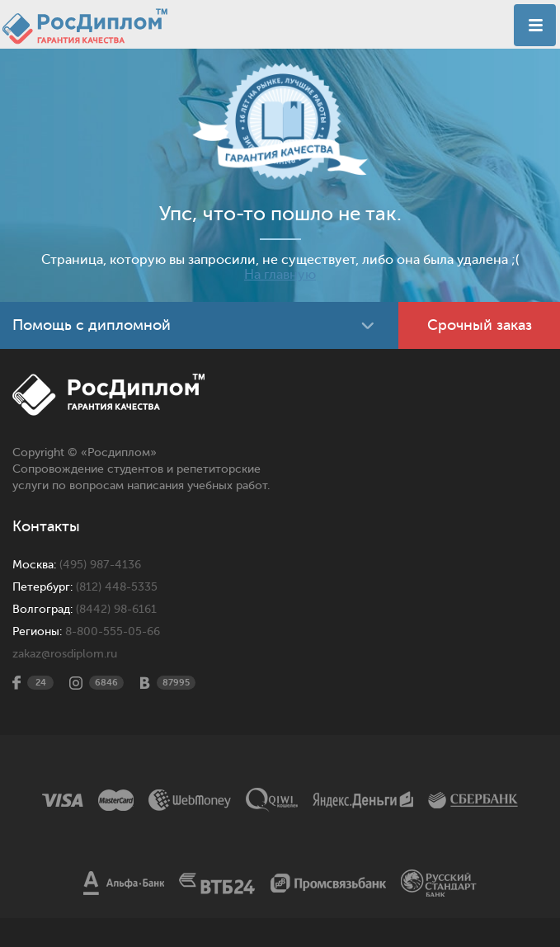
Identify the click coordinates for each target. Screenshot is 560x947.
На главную (280, 275)
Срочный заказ (480, 325)
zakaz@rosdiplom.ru (65, 654)
